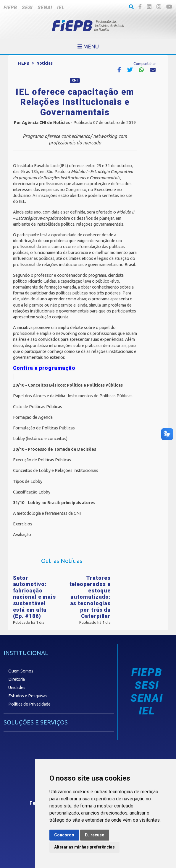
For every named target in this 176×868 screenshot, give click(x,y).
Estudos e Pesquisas (28, 696)
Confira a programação (44, 368)
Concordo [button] (64, 835)
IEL (61, 8)
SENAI (45, 8)
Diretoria (17, 679)
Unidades (17, 688)
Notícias (45, 63)
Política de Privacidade (29, 704)
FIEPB (10, 8)
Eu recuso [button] (95, 835)
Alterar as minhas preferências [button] (84, 847)
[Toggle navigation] (88, 46)
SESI (27, 8)
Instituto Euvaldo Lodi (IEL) (42, 166)
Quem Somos (21, 671)
